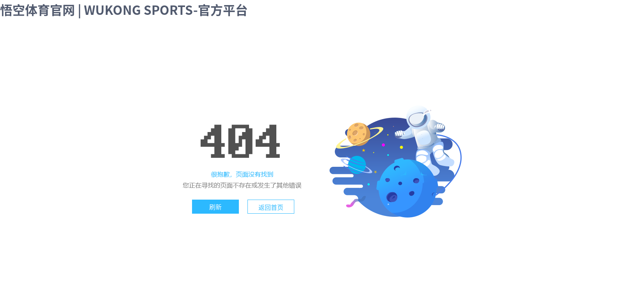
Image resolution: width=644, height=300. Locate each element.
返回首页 (271, 207)
